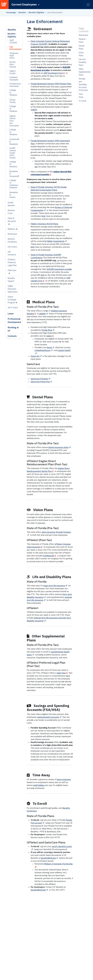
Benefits (22, 12)
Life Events (12, 247)
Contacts (12, 336)
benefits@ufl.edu (48, 858)
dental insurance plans (58, 447)
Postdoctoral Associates (13, 85)
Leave (11, 314)
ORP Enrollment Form (53, 73)
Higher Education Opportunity (13, 289)
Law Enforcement (13, 48)
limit (44, 216)
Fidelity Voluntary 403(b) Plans (44, 224)
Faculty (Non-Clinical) (13, 64)
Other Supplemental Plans (85, 72)
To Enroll (82, 101)
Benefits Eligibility (36, 12)
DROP (34, 110)
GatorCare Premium (39, 379)
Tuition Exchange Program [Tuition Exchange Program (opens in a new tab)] (12, 300)
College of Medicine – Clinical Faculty (13, 96)
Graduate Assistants (13, 78)
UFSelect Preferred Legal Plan (12, 262)
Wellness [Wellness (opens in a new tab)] (12, 229)
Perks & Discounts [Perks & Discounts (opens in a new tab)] (12, 220)
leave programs (64, 779)
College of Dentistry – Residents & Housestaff (13, 169)
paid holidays (39, 785)
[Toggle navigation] (88, 5)
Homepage (11, 12)
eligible (42, 314)
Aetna (49, 347)
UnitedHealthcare (42, 350)
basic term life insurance (54, 586)
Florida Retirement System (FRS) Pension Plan (51, 84)
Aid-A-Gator (13, 307)
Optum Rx (35, 356)
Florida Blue (47, 330)
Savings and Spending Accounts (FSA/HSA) (83, 84)
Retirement (12, 234)
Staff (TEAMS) (13, 41)
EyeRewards (49, 556)
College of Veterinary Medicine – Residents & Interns (13, 189)
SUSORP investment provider (59, 269)
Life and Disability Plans (83, 62)
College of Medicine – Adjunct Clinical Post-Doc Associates (13, 116)
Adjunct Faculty (13, 72)
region (49, 336)
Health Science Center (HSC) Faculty (13, 153)
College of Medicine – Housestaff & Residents (13, 137)
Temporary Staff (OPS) (13, 56)
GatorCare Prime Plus (40, 382)
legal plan (61, 673)
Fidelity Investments (55, 241)
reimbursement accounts (48, 717)
